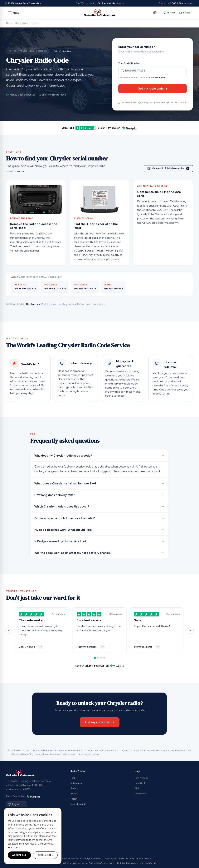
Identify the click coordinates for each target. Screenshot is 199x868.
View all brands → (80, 804)
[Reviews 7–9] (101, 658)
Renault (74, 788)
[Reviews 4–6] (98, 658)
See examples (157, 78)
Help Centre (141, 783)
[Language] (19, 804)
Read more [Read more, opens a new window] (14, 848)
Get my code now (100, 722)
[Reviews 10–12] (104, 658)
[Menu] (14, 13)
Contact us (33, 304)
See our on (99, 666)
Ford (73, 778)
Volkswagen (77, 783)
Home (9, 23)
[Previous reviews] (9, 630)
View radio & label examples (168, 169)
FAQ (137, 788)
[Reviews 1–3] (95, 658)
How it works (141, 778)
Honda (74, 794)
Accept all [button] (19, 855)
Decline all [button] (45, 855)
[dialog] (33, 836)
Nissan (74, 799)
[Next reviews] (190, 630)
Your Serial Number (129, 64)
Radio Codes (22, 23)
